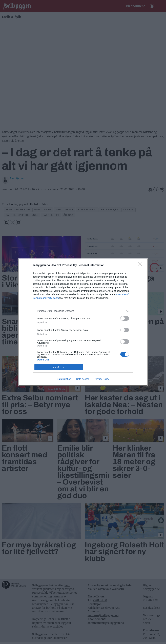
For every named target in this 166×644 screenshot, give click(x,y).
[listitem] (83, 311)
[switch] (125, 318)
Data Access (83, 379)
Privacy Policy (102, 379)
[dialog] (83, 322)
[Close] (141, 265)
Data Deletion (64, 379)
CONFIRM (59, 367)
